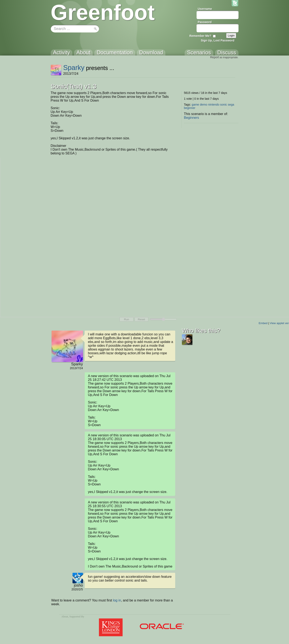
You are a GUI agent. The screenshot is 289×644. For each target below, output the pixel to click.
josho (78, 585)
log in (117, 600)
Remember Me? (200, 36)
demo (204, 105)
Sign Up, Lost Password (218, 40)
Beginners (192, 118)
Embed (263, 323)
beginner (190, 108)
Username (205, 9)
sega (231, 105)
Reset (141, 319)
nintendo (214, 105)
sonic (224, 105)
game (195, 105)
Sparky (74, 68)
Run (126, 319)
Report (215, 57)
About (65, 617)
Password (205, 22)
